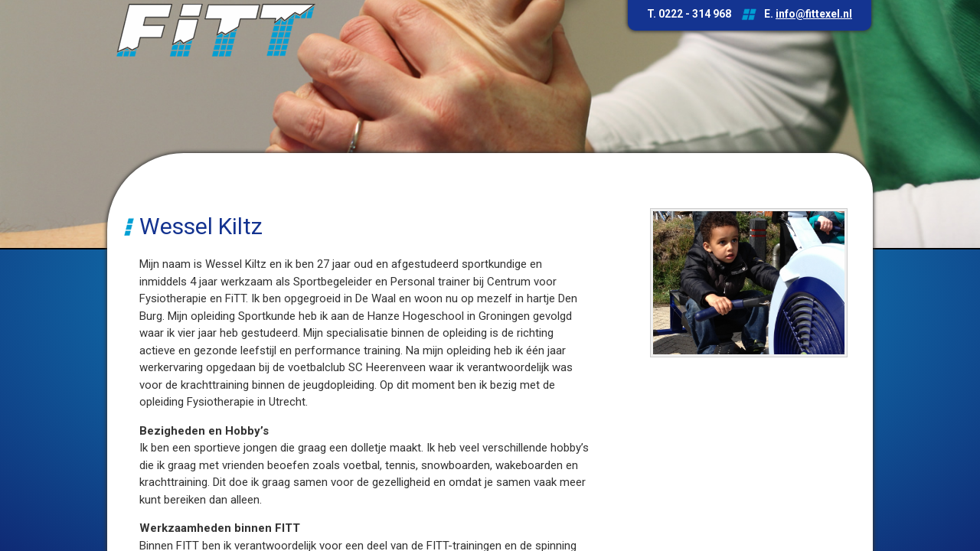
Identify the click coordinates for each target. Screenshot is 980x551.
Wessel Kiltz (201, 226)
